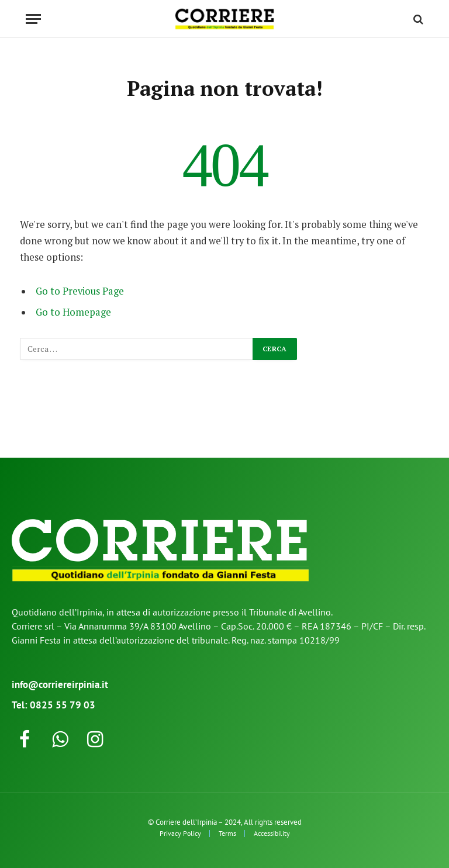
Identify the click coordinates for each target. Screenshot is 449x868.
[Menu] (33, 19)
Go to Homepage (73, 312)
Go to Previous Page (80, 291)
